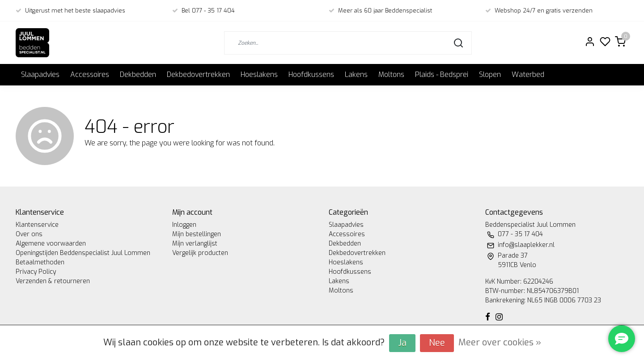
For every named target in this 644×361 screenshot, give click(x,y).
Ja (402, 343)
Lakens (356, 74)
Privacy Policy (36, 272)
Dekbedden (138, 74)
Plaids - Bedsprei (442, 74)
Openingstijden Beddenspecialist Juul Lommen (83, 253)
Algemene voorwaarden (51, 244)
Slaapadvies (40, 74)
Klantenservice (37, 225)
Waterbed (528, 74)
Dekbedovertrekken (198, 74)
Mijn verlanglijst (195, 244)
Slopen (490, 74)
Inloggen (184, 225)
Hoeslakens (259, 74)
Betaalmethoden (40, 262)
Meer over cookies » (500, 342)
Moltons (391, 74)
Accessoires (90, 74)
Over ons (29, 234)
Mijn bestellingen (197, 234)
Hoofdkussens (311, 74)
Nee (437, 343)
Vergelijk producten (200, 253)
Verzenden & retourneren (53, 281)
